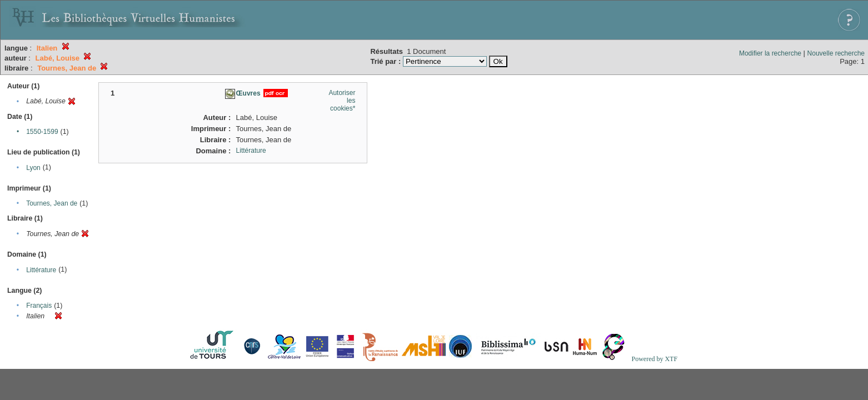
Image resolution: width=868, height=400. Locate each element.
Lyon (33, 168)
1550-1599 (42, 132)
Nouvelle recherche (836, 53)
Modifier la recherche (770, 53)
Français (39, 306)
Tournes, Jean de (52, 203)
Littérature (41, 270)
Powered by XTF (654, 359)
